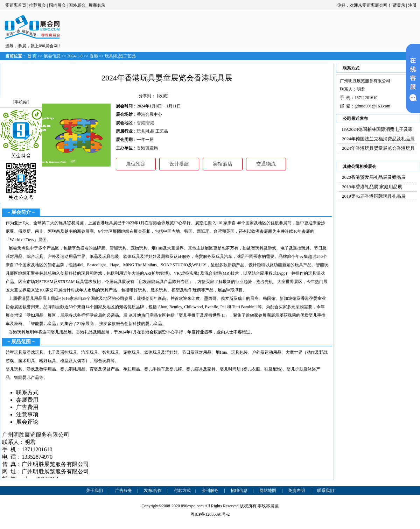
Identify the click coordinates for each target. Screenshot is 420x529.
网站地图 (268, 491)
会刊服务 (210, 491)
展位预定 (136, 164)
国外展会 (77, 5)
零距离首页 (16, 5)
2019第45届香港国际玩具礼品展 (374, 196)
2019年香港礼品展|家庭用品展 (372, 187)
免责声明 (296, 491)
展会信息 (52, 56)
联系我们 (325, 491)
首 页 (32, 56)
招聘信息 (239, 491)
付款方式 (182, 491)
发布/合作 (153, 491)
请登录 (399, 5)
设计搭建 (179, 164)
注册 (412, 5)
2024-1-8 (75, 56)
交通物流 (266, 164)
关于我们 (94, 491)
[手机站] (21, 102)
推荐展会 (37, 5)
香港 (94, 56)
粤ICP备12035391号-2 (210, 514)
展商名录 (97, 5)
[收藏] (163, 96)
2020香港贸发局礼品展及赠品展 (374, 177)
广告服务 (124, 491)
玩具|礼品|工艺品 (120, 56)
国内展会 (57, 5)
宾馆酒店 (223, 164)
